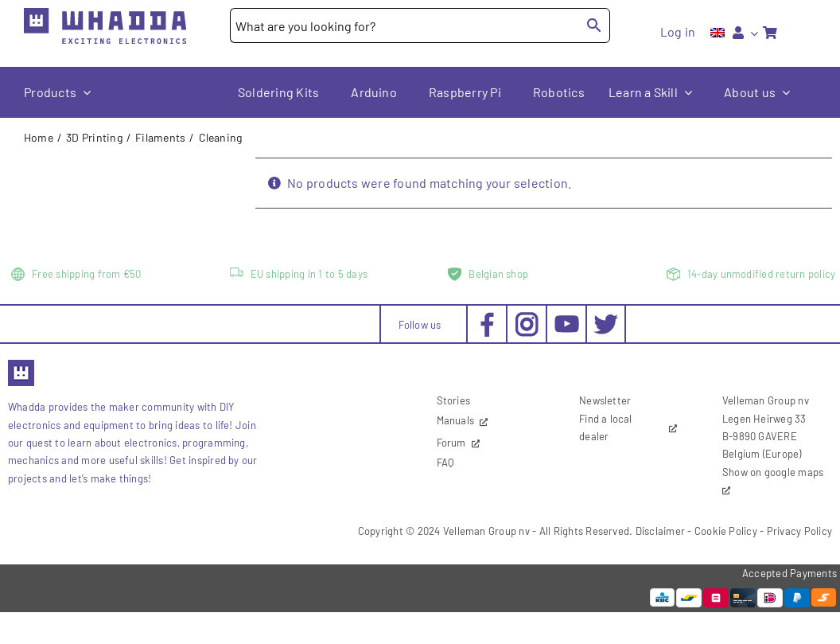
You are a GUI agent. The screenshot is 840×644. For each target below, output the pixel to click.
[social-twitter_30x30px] (606, 318)
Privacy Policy (799, 531)
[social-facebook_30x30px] (487, 318)
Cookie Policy (726, 531)
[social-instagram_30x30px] (527, 318)
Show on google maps (773, 472)
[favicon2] (21, 365)
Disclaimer (660, 531)
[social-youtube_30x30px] (567, 321)
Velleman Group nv (486, 531)
